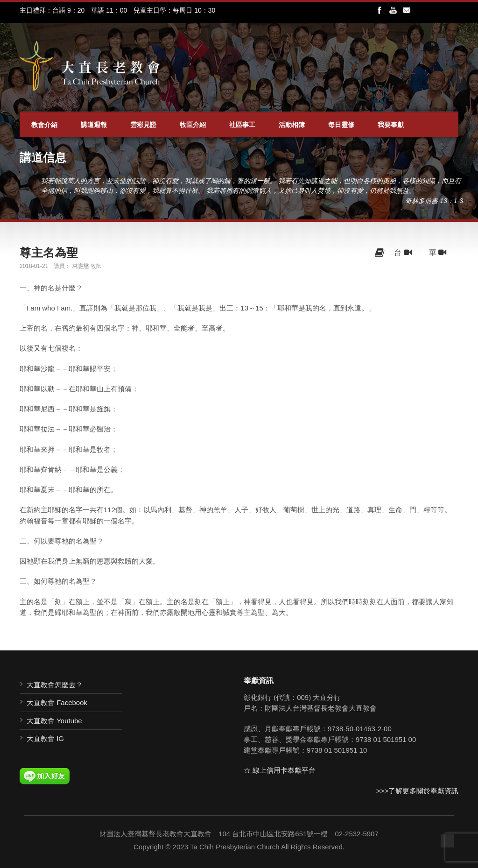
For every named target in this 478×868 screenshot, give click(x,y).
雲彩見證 (143, 125)
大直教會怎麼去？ (55, 685)
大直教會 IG (45, 738)
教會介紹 (44, 125)
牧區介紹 (193, 125)
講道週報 (94, 125)
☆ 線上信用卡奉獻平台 (280, 770)
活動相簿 (292, 125)
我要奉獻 (391, 125)
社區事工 (242, 125)
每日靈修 (341, 125)
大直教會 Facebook (57, 702)
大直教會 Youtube (54, 721)
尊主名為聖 (49, 253)
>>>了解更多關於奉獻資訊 (417, 791)
